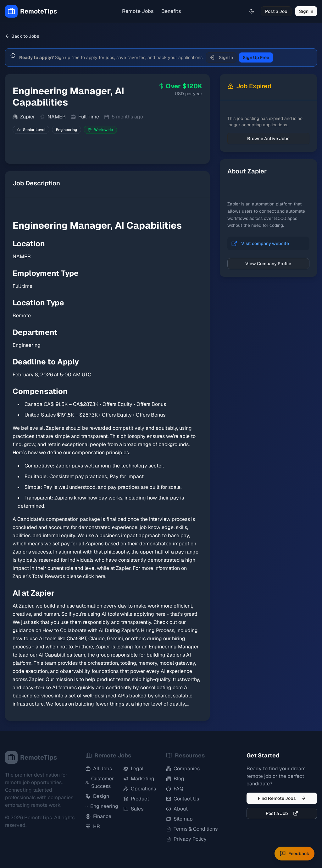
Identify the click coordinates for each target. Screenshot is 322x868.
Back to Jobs (22, 36)
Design (97, 796)
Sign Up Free (256, 57)
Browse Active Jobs (268, 139)
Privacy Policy (186, 839)
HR (93, 826)
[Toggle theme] (252, 11)
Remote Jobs (138, 11)
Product (136, 799)
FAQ (175, 789)
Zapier (28, 117)
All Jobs (99, 769)
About (177, 809)
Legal (133, 769)
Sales (133, 809)
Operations (140, 789)
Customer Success (100, 782)
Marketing (139, 779)
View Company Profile (268, 264)
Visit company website (265, 243)
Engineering (102, 806)
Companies (183, 769)
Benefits (171, 11)
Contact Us (183, 799)
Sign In (306, 11)
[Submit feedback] (294, 854)
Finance (98, 816)
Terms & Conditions (192, 829)
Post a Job (276, 11)
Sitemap (179, 819)
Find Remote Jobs (282, 798)
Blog (175, 779)
